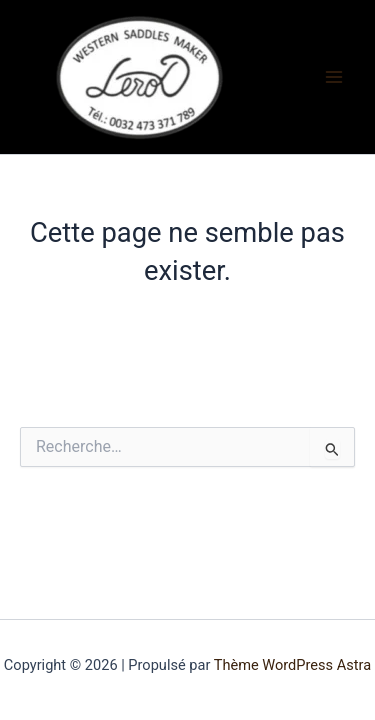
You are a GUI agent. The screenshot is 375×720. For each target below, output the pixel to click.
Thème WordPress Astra (292, 665)
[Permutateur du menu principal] (334, 77)
